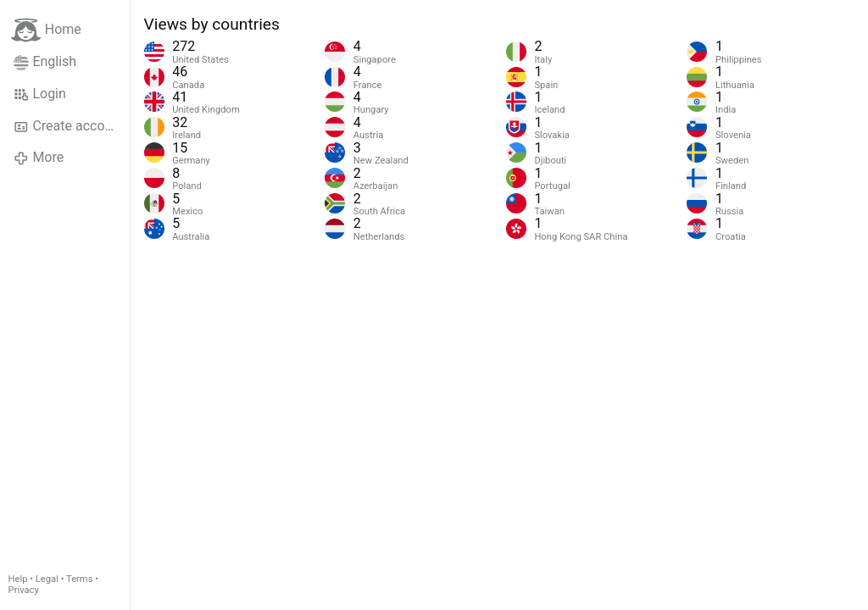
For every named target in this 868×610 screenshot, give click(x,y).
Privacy (24, 590)
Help (18, 579)
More (39, 158)
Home (46, 30)
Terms (79, 579)
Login (40, 94)
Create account (69, 126)
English (45, 62)
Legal (47, 579)
